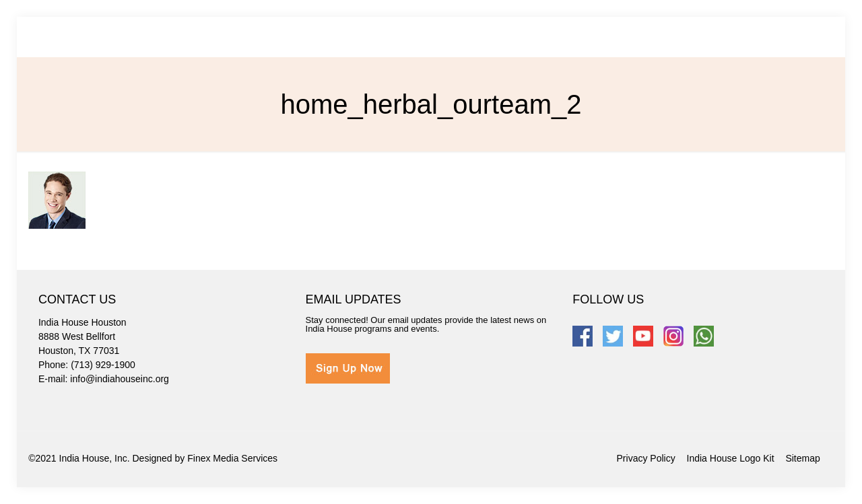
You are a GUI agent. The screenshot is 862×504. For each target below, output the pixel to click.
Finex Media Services (232, 458)
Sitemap (802, 458)
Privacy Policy (646, 458)
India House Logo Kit (731, 458)
